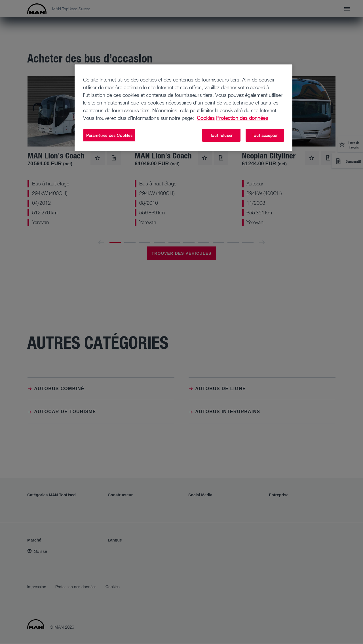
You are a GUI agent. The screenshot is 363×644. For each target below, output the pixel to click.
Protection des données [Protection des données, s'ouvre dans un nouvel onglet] (242, 118)
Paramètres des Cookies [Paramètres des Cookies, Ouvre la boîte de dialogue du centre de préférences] (109, 135)
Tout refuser (221, 135)
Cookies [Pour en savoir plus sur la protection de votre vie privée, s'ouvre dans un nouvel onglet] (206, 118)
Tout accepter (265, 135)
